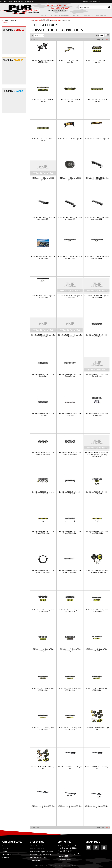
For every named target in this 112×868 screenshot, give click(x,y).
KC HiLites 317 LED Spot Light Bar (97, 139)
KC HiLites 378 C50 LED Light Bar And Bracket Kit (43, 297)
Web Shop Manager (73, 865)
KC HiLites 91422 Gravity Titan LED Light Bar (43, 728)
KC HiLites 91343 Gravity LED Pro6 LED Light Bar (97, 493)
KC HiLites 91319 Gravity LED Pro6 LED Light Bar (70, 454)
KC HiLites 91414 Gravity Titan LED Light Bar (70, 611)
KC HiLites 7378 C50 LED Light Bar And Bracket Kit (43, 336)
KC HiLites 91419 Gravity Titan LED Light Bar (43, 689)
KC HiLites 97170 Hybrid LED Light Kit (43, 768)
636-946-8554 (68, 851)
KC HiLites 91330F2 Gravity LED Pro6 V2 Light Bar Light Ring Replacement (97, 455)
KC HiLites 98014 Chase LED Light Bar (97, 807)
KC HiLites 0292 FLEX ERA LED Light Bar (43, 100)
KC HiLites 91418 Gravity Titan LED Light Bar (97, 650)
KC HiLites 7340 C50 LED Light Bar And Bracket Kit (97, 297)
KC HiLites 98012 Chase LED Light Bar (43, 807)
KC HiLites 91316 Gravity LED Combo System (97, 414)
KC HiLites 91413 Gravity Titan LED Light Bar (43, 611)
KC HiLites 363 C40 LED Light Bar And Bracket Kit (97, 218)
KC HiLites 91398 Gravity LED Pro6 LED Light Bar (70, 571)
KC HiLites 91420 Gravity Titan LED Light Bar (70, 689)
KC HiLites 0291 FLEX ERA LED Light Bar (97, 61)
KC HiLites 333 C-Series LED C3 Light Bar (70, 179)
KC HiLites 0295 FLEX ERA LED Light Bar (43, 140)
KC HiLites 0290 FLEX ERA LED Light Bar (70, 61)
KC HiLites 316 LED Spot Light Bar (70, 139)
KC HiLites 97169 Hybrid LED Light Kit (97, 728)
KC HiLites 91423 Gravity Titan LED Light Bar (70, 728)
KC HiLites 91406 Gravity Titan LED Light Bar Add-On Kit (97, 571)
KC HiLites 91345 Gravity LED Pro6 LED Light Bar (70, 532)
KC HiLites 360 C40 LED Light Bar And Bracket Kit (97, 179)
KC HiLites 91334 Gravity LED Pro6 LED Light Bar (43, 493)
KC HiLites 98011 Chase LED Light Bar (97, 768)
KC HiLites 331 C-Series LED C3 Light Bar (43, 179)
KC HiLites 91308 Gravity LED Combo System (70, 375)
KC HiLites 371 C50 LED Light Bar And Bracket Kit (70, 257)
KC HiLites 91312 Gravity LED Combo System (97, 375)
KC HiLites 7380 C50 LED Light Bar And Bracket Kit (70, 336)
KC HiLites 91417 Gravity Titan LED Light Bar (70, 650)
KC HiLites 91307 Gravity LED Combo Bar (43, 375)
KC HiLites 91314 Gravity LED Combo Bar (43, 414)
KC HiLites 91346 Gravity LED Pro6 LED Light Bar (97, 532)
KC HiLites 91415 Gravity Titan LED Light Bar (97, 611)
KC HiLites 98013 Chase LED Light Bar (70, 807)
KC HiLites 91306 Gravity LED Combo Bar (97, 336)
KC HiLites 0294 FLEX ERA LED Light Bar (97, 100)
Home (4, 846)
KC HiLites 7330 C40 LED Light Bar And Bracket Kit (70, 297)
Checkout (5, 22)
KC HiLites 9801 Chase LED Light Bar (70, 768)
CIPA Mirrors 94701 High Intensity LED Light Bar (43, 61)
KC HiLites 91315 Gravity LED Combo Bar (70, 414)
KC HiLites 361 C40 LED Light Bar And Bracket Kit (43, 218)
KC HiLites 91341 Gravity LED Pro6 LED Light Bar (70, 493)
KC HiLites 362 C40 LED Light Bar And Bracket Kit (70, 218)
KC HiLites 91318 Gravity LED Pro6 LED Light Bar (43, 454)
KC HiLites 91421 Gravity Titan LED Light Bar (97, 689)
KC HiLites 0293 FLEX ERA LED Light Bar (70, 100)
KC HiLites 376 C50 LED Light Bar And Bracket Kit (97, 257)
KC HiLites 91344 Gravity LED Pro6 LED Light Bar (43, 532)
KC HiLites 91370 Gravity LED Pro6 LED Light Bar (43, 571)
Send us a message (64, 859)
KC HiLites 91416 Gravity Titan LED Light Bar (43, 650)
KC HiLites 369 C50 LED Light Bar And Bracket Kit (43, 257)
